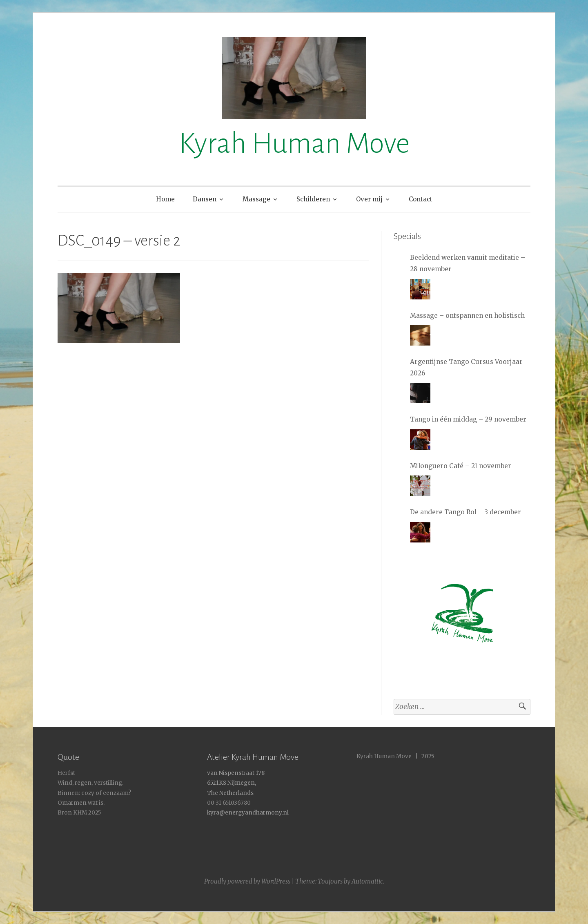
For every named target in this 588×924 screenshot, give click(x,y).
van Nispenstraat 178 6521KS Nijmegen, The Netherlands (236, 783)
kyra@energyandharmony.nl (248, 813)
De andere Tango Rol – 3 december (465, 512)
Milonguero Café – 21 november (461, 466)
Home (165, 199)
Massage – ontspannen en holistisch (467, 316)
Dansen (205, 199)
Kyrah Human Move (294, 144)
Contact (421, 199)
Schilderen (313, 199)
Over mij (369, 199)
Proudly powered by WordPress (247, 881)
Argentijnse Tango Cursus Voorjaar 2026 (466, 367)
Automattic (367, 881)
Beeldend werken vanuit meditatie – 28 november (468, 263)
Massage (256, 199)
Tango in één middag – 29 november (468, 419)
